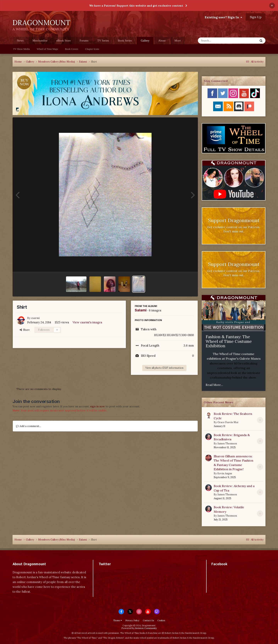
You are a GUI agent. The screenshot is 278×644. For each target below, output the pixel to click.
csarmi (35, 318)
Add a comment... (28, 426)
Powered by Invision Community (139, 628)
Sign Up (256, 17)
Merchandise (40, 41)
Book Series (125, 41)
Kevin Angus (225, 473)
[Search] (218, 41)
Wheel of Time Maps (47, 49)
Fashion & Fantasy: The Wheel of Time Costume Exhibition (229, 341)
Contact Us (148, 620)
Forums (84, 41)
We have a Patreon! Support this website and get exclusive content (136, 6)
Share (25, 330)
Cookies (161, 620)
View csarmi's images (87, 322)
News (20, 41)
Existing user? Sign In (223, 17)
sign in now (97, 406)
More (178, 41)
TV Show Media (21, 49)
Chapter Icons (92, 49)
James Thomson (227, 444)
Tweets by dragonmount (116, 571)
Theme (117, 620)
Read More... (214, 385)
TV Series (103, 41)
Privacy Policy (132, 620)
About (162, 41)
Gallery (145, 42)
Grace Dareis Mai (228, 422)
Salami (141, 310)
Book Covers (72, 49)
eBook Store (64, 41)
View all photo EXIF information (164, 368)
